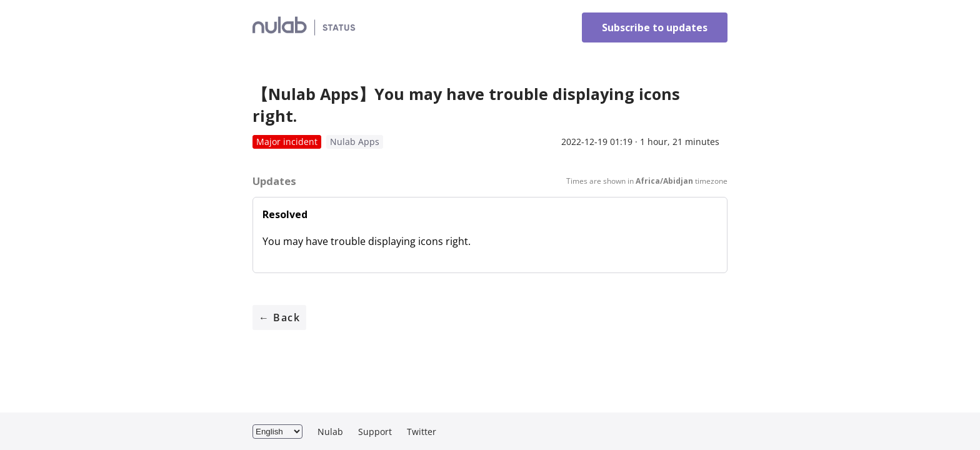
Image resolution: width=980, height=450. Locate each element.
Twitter (422, 432)
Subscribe (655, 27)
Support (375, 432)
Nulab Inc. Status (357, 27)
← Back (279, 317)
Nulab (330, 432)
